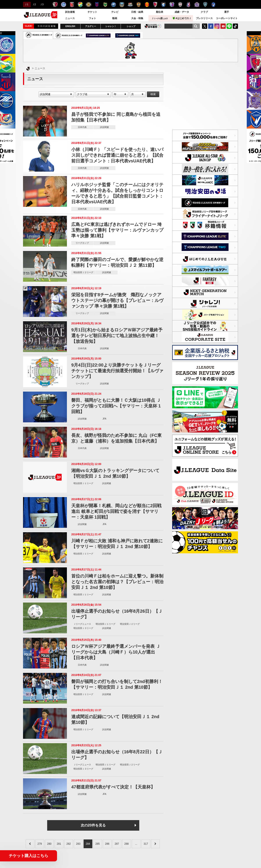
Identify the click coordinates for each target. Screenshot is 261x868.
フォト (92, 18)
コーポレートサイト (227, 18)
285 (98, 844)
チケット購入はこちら (29, 856)
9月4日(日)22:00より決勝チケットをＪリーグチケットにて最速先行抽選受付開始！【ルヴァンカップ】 (117, 371)
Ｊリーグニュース (82, 624)
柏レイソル (88, 5)
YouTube (223, 26)
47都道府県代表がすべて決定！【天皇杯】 (113, 787)
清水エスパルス (139, 5)
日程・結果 (137, 12)
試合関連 (104, 127)
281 (59, 844)
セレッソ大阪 (172, 5)
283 (78, 844)
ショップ (131, 26)
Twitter (205, 26)
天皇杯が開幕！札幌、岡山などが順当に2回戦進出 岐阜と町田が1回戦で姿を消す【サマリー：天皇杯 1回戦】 (116, 511)
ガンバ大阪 (164, 5)
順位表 (160, 12)
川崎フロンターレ (122, 5)
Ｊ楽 (159, 18)
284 (88, 844)
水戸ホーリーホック (63, 5)
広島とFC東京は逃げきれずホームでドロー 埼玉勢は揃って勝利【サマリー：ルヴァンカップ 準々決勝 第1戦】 (117, 230)
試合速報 (70, 12)
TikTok (235, 26)
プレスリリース (204, 18)
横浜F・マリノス (130, 5)
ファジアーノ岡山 (189, 5)
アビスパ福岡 (205, 5)
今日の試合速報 (47, 26)
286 (107, 844)
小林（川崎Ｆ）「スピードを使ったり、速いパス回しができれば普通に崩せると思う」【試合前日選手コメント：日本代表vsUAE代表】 (117, 155)
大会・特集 (137, 18)
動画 (115, 18)
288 (127, 844)
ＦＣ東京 (97, 5)
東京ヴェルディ (105, 5)
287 (117, 844)
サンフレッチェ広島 (197, 5)
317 (146, 844)
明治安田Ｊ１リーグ (83, 483)
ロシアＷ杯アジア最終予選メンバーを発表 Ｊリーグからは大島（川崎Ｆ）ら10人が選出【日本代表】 (116, 652)
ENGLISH (70, 26)
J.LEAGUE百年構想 (153, 26)
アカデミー (91, 26)
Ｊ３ (42, 4)
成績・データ (182, 12)
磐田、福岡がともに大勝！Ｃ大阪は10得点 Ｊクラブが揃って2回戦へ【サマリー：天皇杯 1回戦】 (116, 406)
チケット (92, 12)
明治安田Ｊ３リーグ (83, 628)
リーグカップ (82, 243)
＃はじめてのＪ (182, 18)
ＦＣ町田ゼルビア (114, 5)
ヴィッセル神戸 (180, 5)
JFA (104, 419)
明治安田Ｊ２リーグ (83, 272)
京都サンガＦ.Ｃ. (155, 5)
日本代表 (82, 127)
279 (40, 844)
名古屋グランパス (147, 5)
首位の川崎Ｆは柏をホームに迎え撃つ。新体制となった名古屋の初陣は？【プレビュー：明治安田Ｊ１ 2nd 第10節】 (117, 582)
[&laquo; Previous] (30, 844)
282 (69, 844)
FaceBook (211, 26)
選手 (227, 12)
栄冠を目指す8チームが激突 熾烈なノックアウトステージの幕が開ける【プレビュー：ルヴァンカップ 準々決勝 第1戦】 (117, 300)
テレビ (115, 12)
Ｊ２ (34, 4)
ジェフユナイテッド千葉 (80, 5)
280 (49, 844)
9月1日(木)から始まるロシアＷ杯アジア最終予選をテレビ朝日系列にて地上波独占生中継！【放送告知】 (117, 336)
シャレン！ (111, 26)
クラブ (204, 12)
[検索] (196, 26)
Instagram (217, 26)
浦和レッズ (72, 5)
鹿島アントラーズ (55, 5)
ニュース (70, 18)
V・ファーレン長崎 (214, 5)
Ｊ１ (26, 4)
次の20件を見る (93, 825)
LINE (229, 26)
